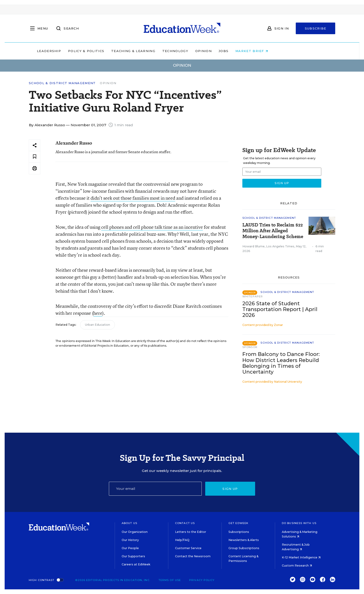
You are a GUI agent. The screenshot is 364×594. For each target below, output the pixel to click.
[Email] (155, 489)
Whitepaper (253, 296)
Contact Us (185, 523)
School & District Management (62, 83)
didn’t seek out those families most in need (133, 198)
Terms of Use (170, 580)
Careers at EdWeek (136, 564)
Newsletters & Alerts (244, 540)
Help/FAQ (182, 540)
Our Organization (135, 532)
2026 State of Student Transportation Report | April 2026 (280, 309)
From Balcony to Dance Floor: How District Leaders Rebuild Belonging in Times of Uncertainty (281, 363)
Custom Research (297, 566)
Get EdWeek (238, 523)
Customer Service (188, 548)
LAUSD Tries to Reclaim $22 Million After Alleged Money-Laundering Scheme (273, 231)
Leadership (78, 51)
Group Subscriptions (244, 548)
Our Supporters (133, 556)
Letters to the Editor (191, 532)
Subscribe (316, 28)
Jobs (253, 51)
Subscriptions (239, 532)
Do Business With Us (299, 523)
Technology (205, 51)
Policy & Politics (116, 51)
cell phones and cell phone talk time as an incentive (152, 227)
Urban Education (97, 325)
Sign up (230, 489)
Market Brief (281, 51)
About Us (129, 523)
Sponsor (250, 347)
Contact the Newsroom (193, 556)
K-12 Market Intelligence (301, 557)
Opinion (233, 51)
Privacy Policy (202, 580)
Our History (130, 540)
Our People (130, 548)
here (98, 313)
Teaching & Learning (163, 51)
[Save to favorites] (35, 157)
